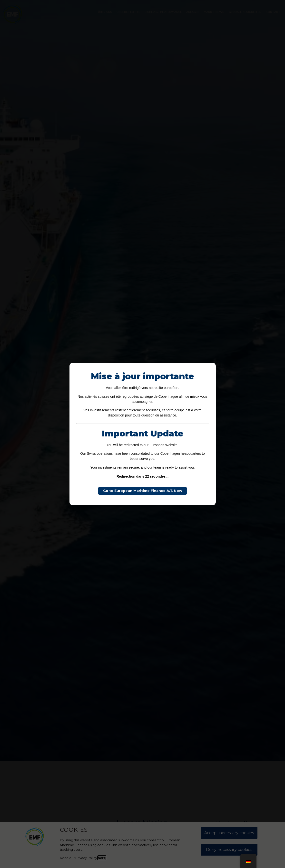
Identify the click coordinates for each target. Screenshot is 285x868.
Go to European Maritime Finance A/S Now (143, 491)
